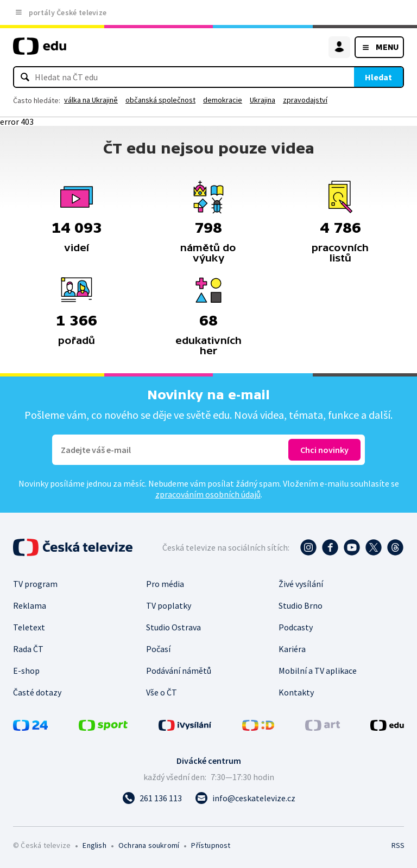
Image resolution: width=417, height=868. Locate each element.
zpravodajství (305, 100)
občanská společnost (160, 100)
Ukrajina (263, 100)
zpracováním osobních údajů (208, 494)
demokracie (223, 100)
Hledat (378, 77)
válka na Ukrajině (91, 100)
